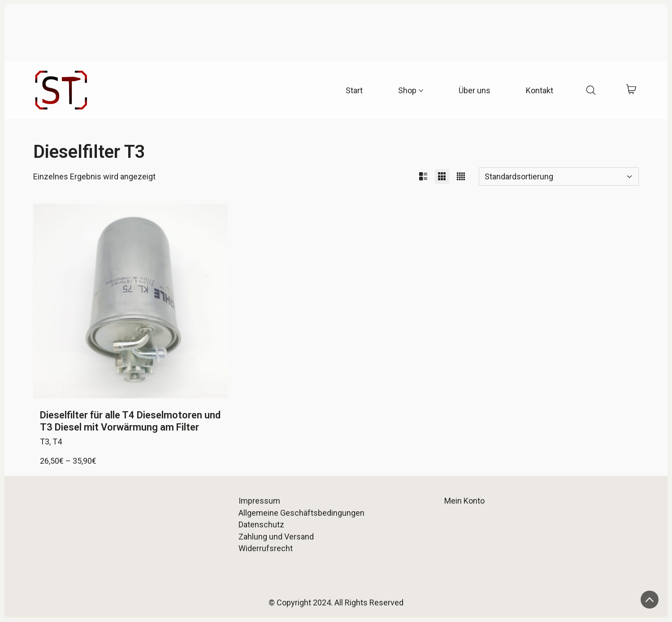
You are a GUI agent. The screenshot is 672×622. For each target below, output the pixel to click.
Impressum (259, 501)
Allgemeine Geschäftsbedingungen (301, 513)
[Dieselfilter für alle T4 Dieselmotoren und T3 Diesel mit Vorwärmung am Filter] (130, 301)
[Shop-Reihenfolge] (559, 176)
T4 (57, 441)
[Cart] (631, 90)
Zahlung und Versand (276, 537)
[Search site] (591, 90)
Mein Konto (464, 501)
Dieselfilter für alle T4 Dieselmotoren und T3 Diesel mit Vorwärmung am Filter (130, 421)
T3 (45, 441)
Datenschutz (261, 524)
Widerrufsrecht (266, 548)
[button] (423, 176)
